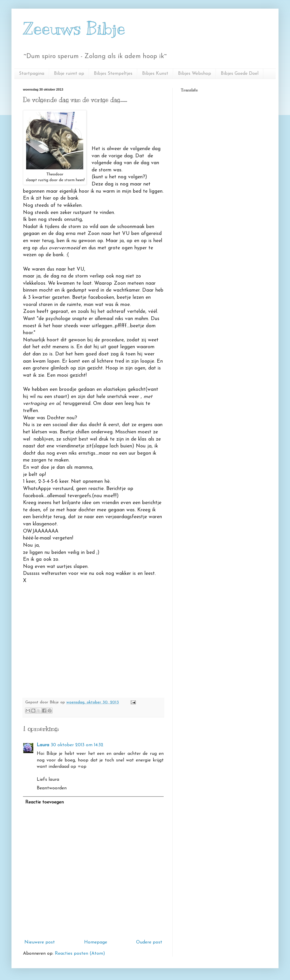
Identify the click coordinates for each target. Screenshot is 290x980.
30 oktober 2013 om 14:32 (77, 745)
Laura (43, 745)
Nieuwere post (40, 942)
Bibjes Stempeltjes (113, 74)
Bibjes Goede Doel (240, 74)
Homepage (96, 942)
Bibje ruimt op (69, 74)
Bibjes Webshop (195, 74)
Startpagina (32, 74)
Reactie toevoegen (45, 802)
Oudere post (149, 942)
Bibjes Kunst (155, 74)
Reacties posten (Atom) (80, 954)
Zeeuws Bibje (74, 29)
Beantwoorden (52, 788)
